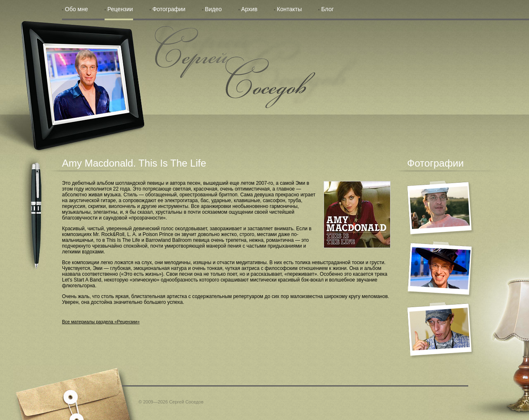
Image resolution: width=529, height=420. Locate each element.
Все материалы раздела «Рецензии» (101, 322)
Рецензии (120, 9)
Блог (327, 9)
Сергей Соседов (235, 67)
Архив (249, 9)
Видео (213, 9)
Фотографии (169, 9)
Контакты (289, 9)
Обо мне (76, 9)
